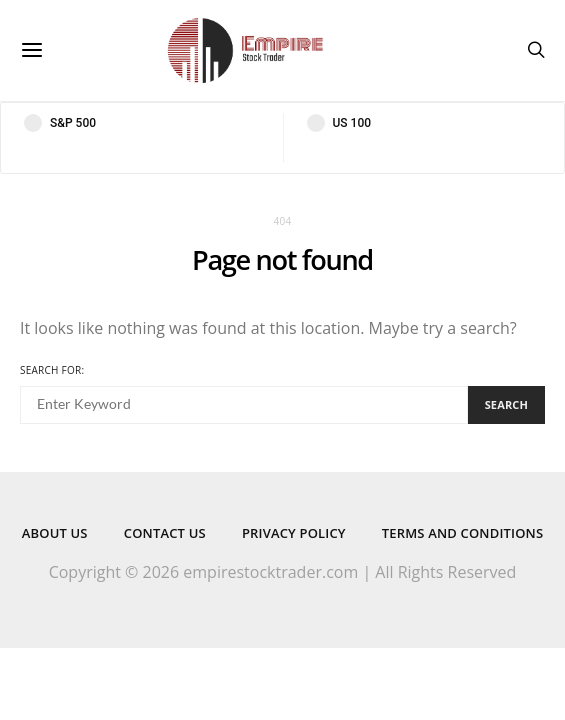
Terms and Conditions (462, 533)
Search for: (52, 370)
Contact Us (165, 533)
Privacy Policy (294, 533)
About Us (55, 533)
